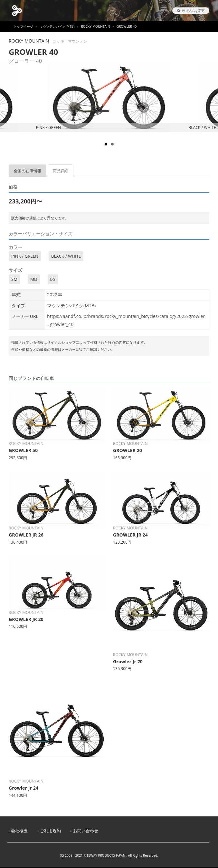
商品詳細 (61, 171)
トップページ (23, 26)
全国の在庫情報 (28, 171)
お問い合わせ (86, 831)
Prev (8, 116)
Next (210, 116)
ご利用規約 (51, 831)
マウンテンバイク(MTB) (57, 26)
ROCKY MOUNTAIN (96, 26)
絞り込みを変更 (191, 11)
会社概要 (19, 831)
